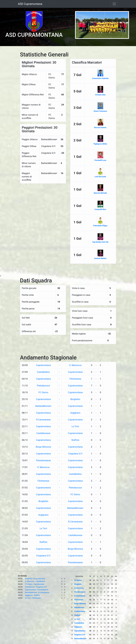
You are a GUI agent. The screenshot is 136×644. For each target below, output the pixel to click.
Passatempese (43, 460)
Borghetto (75, 399)
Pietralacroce (43, 386)
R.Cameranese (43, 420)
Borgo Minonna (43, 447)
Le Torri (75, 426)
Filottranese (75, 379)
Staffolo (75, 440)
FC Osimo (43, 392)
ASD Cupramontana (30, 4)
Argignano (75, 413)
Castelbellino (43, 372)
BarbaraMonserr (43, 406)
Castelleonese (43, 433)
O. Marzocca (75, 365)
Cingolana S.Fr (75, 454)
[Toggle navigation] (114, 4)
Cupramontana (43, 365)
